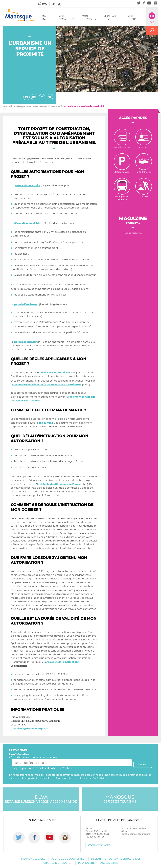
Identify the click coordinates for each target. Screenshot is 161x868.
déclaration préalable (27, 223)
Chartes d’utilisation (58, 863)
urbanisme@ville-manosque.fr (29, 729)
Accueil (8, 106)
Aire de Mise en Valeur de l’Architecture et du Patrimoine (47, 385)
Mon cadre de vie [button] (111, 18)
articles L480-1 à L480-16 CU (62, 662)
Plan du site (86, 863)
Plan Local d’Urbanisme (55, 373)
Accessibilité (109, 863)
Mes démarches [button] (66, 18)
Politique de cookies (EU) (68, 859)
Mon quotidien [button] (89, 18)
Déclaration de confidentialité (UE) (115, 859)
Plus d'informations (19, 754)
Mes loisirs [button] (132, 18)
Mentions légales (33, 859)
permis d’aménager (26, 304)
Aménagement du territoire (30, 106)
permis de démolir (25, 342)
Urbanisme (54, 106)
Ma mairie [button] (46, 18)
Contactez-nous (99, 845)
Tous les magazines (133, 233)
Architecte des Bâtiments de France (59, 484)
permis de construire (28, 185)
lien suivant (46, 423)
